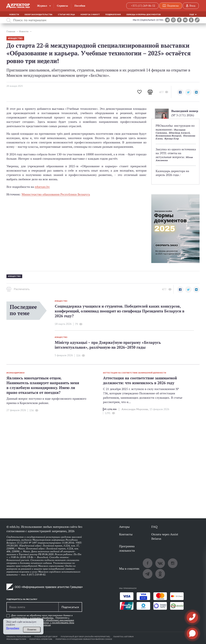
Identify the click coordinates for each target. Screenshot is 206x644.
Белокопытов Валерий (168, 136)
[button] (180, 92)
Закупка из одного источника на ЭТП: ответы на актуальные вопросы (176, 153)
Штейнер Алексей (179, 133)
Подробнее (13, 628)
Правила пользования (19, 637)
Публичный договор (46, 637)
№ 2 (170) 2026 (110, 409)
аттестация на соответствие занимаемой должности (135, 373)
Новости (14, 14)
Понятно (32, 630)
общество (16, 38)
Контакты (126, 534)
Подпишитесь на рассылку (22, 599)
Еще (192, 14)
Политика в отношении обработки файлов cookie (84, 639)
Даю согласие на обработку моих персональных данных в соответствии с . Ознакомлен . (43, 620)
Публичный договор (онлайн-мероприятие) (85, 637)
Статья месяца (66, 14)
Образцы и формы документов (143, 14)
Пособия (80, 6)
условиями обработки (42, 618)
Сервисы (62, 6)
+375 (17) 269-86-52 (143, 6)
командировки (16, 373)
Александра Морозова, (135, 409)
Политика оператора (41, 639)
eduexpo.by (42, 187)
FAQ (154, 527)
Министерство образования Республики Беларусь (56, 194)
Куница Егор (172, 139)
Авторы (124, 527)
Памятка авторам (123, 637)
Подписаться (70, 607)
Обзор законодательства (38, 14)
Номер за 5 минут (90, 14)
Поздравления (113, 14)
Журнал (42, 6)
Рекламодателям (16, 639)
